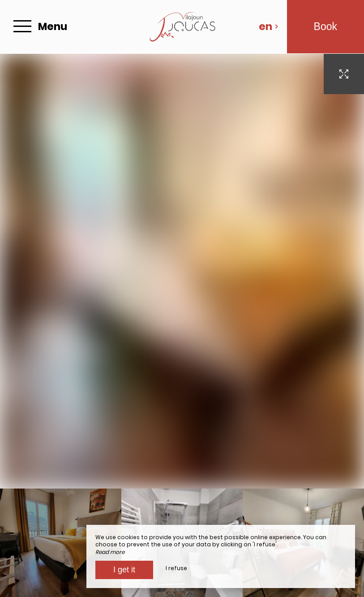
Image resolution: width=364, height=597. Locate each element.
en (269, 26)
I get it (124, 570)
